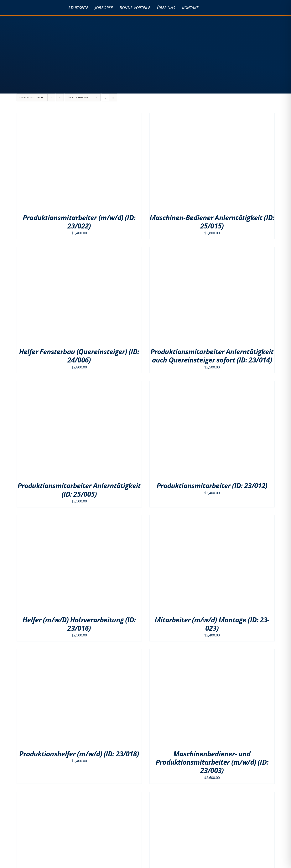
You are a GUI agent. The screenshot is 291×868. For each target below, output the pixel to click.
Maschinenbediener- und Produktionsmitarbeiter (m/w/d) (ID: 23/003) (212, 762)
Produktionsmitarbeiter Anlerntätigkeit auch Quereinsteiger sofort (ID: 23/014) (212, 356)
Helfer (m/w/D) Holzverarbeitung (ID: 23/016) (79, 624)
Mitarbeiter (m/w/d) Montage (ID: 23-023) (212, 624)
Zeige (78, 97)
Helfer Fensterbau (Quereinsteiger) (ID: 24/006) (79, 356)
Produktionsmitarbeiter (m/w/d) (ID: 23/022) (79, 222)
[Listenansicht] (113, 97)
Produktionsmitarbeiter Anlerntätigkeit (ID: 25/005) (79, 490)
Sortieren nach (31, 97)
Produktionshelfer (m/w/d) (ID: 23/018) (79, 754)
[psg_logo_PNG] (35, 4)
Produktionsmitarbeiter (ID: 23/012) (212, 486)
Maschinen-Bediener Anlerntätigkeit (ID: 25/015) (212, 222)
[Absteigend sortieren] (60, 97)
